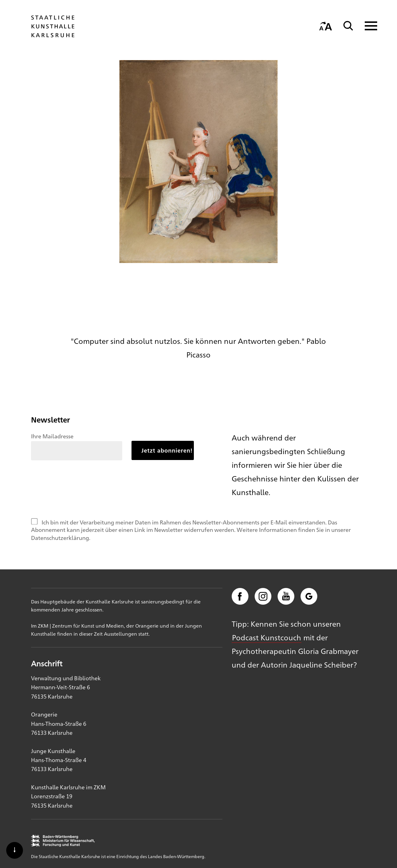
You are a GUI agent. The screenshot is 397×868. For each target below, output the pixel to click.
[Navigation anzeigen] (367, 26)
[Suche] (348, 26)
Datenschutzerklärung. (61, 537)
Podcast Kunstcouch (267, 637)
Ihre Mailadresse (52, 436)
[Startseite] (53, 34)
